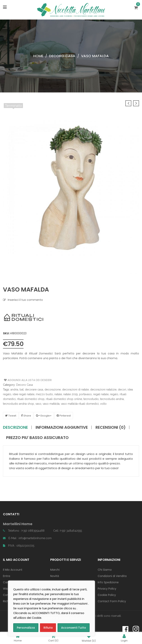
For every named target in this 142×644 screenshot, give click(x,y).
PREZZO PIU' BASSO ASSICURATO (37, 438)
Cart (53, 638)
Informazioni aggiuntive (62, 427)
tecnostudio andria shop (18, 404)
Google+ (44, 416)
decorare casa (34, 390)
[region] (51, 608)
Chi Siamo (105, 570)
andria (14, 390)
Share (26, 416)
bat (22, 390)
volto (103, 404)
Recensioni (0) (111, 427)
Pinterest (64, 416)
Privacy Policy (107, 589)
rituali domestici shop (31, 399)
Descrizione (15, 427)
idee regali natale (24, 394)
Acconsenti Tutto (74, 628)
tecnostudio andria (112, 399)
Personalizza (26, 628)
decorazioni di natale (75, 390)
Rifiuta (48, 628)
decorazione (53, 390)
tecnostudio (91, 399)
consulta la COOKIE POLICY (61, 618)
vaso (38, 404)
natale (58, 394)
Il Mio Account (13, 570)
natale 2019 (71, 394)
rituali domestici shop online (64, 399)
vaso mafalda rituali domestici (80, 404)
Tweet (11, 416)
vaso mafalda (51, 404)
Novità (55, 576)
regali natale (101, 394)
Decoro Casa (62, 56)
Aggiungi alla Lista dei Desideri (19, 380)
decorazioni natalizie (103, 390)
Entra (7, 576)
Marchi (55, 570)
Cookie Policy (107, 595)
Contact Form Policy (112, 601)
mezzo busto (44, 394)
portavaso (85, 394)
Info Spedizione (108, 582)
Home (38, 56)
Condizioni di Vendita (112, 576)
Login (124, 638)
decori (122, 390)
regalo (114, 394)
